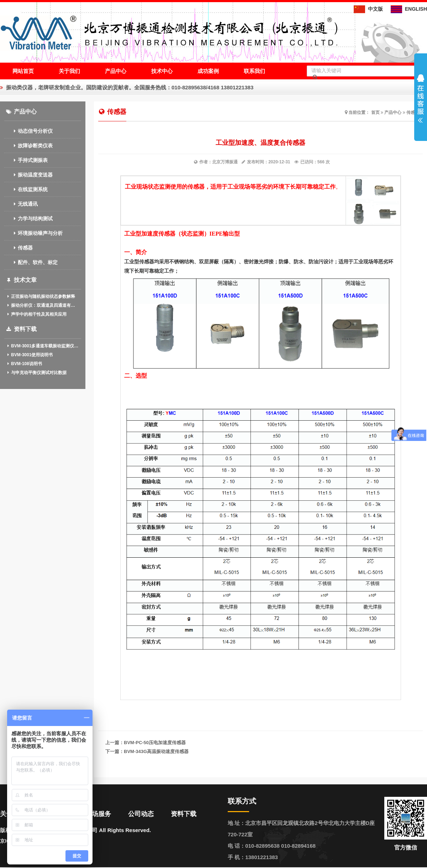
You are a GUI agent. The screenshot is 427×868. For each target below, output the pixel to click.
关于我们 (69, 71)
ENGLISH (409, 9)
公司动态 (141, 814)
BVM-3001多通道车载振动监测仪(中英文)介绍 (43, 346)
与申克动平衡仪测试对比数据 (36, 373)
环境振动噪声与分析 (33, 233)
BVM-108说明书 (24, 364)
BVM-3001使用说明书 (30, 355)
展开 (421, 99)
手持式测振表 (26, 160)
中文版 (368, 9)
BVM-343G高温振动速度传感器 (156, 751)
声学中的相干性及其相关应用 (36, 314)
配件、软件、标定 (31, 262)
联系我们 (254, 71)
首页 (375, 112)
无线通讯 (21, 204)
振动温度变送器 (28, 175)
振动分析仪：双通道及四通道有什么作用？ (43, 305)
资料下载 (184, 814)
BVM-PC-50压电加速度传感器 (155, 743)
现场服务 (98, 814)
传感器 (19, 248)
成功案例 (208, 71)
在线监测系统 (26, 189)
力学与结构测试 (28, 219)
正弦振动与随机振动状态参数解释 (41, 296)
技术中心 (162, 71)
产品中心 (116, 71)
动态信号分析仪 (28, 131)
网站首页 (23, 71)
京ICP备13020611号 (23, 841)
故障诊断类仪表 (28, 146)
